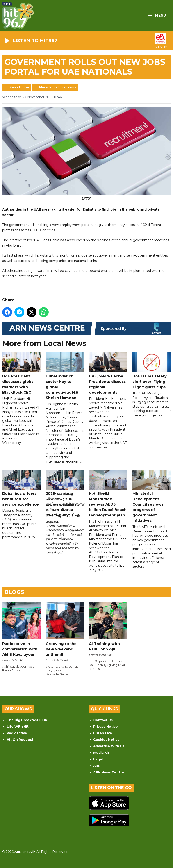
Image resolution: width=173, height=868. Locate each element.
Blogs (14, 592)
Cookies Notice (106, 740)
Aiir (32, 852)
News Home (19, 87)
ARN (97, 766)
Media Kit (101, 753)
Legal (98, 759)
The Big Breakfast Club (27, 720)
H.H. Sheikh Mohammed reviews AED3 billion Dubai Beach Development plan (108, 493)
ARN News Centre (109, 772)
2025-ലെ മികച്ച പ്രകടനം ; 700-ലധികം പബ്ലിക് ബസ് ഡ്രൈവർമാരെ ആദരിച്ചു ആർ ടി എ (65, 493)
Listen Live (103, 733)
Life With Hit (18, 727)
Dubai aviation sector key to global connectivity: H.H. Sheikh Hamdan (65, 376)
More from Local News (58, 87)
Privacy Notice (106, 727)
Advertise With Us (109, 746)
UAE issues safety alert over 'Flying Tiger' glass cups (152, 371)
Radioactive (17, 733)
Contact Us (103, 720)
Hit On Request (20, 740)
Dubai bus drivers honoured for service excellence (21, 488)
